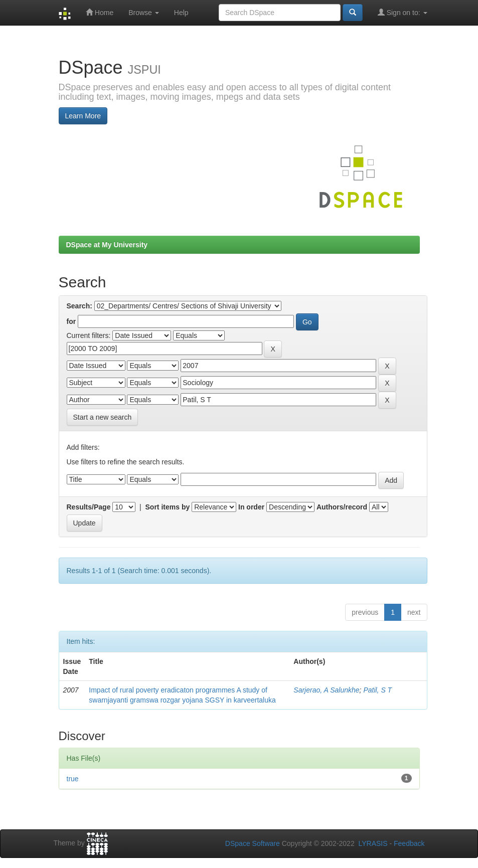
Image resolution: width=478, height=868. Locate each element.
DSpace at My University (107, 245)
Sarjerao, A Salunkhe (326, 690)
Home (100, 12)
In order (251, 507)
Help (181, 13)
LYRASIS (373, 843)
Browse (144, 13)
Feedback (409, 843)
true (73, 779)
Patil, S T (377, 690)
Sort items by (168, 507)
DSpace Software (253, 843)
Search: (79, 306)
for (71, 321)
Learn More (83, 116)
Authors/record (342, 507)
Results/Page (89, 507)
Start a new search (103, 417)
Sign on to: (403, 12)
